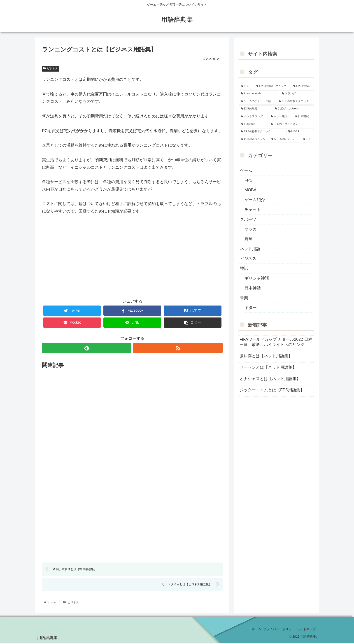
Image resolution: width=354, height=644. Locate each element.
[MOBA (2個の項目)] (300, 132)
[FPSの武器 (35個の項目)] (303, 86)
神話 (244, 268)
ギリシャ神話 (257, 278)
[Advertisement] (132, 259)
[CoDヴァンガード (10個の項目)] (293, 109)
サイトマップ (305, 630)
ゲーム (246, 170)
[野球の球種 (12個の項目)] (255, 109)
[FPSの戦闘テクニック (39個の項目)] (272, 86)
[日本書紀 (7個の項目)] (303, 117)
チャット (253, 210)
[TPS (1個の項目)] (307, 139)
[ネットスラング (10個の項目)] (253, 117)
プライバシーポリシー (275, 630)
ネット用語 (250, 249)
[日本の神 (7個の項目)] (253, 124)
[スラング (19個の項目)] (297, 94)
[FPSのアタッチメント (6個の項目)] (291, 124)
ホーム (250, 630)
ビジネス (51, 68)
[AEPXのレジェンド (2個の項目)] (285, 139)
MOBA (250, 190)
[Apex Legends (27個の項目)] (259, 94)
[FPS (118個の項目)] (246, 86)
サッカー (253, 229)
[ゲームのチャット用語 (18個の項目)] (257, 101)
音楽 (244, 298)
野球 (249, 239)
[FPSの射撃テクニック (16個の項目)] (295, 101)
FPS (248, 180)
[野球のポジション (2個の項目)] (254, 139)
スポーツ (248, 219)
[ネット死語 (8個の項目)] (280, 117)
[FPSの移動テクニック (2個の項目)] (262, 132)
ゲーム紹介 (255, 200)
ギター (251, 308)
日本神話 (253, 288)
